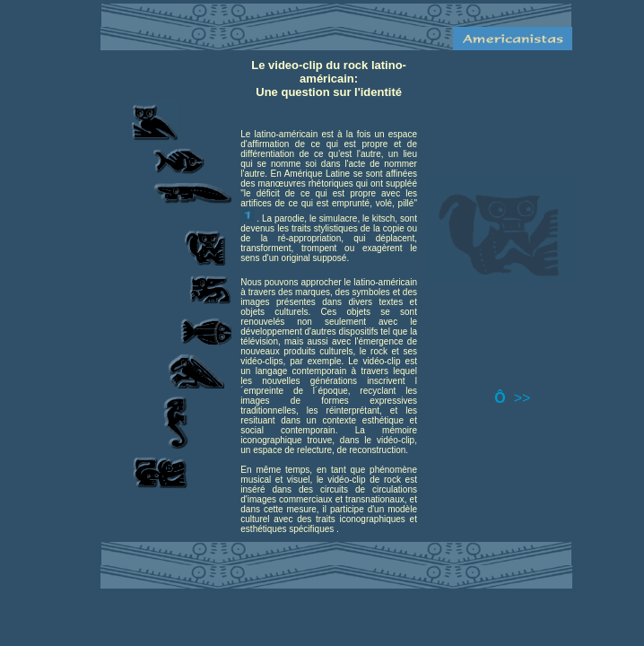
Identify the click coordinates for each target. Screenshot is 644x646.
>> (522, 398)
